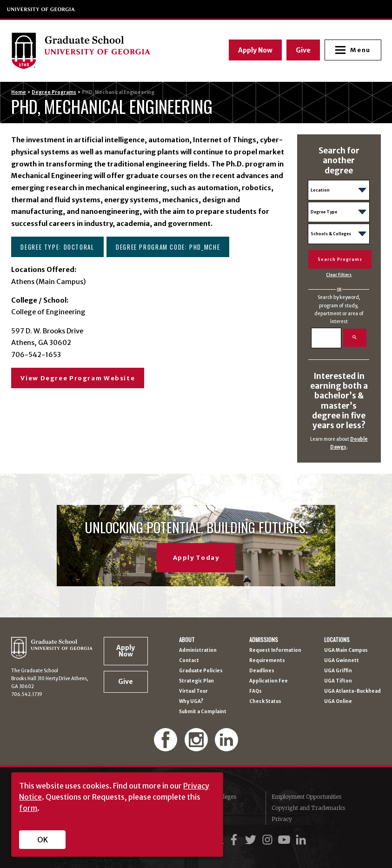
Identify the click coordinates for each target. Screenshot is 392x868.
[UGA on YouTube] (286, 840)
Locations (337, 640)
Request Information (275, 650)
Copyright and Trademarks (308, 808)
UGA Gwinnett (342, 661)
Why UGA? (191, 702)
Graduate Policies (201, 671)
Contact (189, 661)
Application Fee (269, 681)
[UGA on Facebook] (235, 840)
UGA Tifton (338, 681)
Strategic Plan (196, 681)
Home (19, 92)
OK (43, 840)
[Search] (326, 338)
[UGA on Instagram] (269, 840)
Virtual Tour (193, 691)
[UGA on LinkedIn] (301, 840)
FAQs (256, 691)
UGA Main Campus (346, 650)
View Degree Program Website (78, 378)
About (187, 640)
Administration (198, 650)
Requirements (267, 661)
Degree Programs (54, 92)
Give (302, 50)
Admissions (264, 640)
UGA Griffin (338, 671)
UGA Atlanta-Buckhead (352, 691)
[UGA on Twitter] (252, 840)
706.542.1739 (27, 694)
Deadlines (262, 671)
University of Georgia (41, 9)
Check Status (265, 702)
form (28, 808)
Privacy (282, 819)
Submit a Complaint (203, 712)
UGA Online (338, 702)
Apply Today (196, 558)
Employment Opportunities (306, 797)
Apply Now (254, 50)
